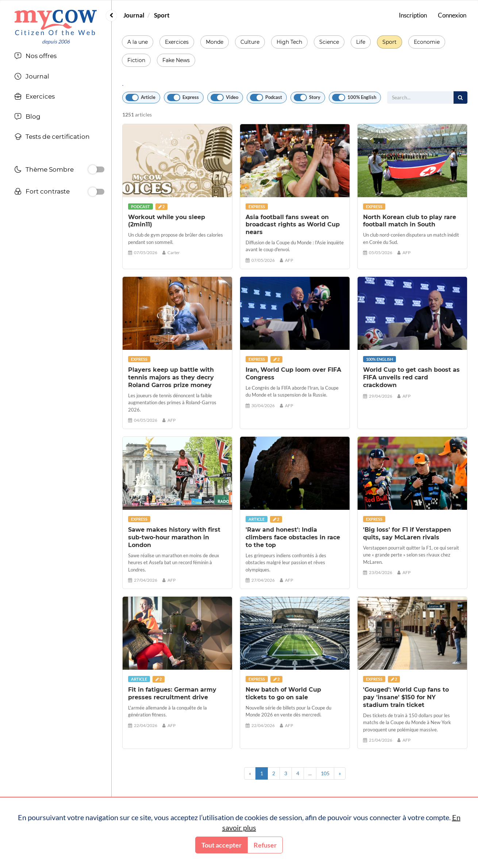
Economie (427, 42)
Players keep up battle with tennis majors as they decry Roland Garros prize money (171, 377)
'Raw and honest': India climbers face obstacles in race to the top (293, 537)
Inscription (413, 15)
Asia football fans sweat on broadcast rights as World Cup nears (293, 225)
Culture (250, 42)
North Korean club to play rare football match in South (410, 221)
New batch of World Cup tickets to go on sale (283, 693)
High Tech (289, 42)
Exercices (177, 42)
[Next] (340, 773)
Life (361, 42)
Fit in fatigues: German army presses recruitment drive (172, 693)
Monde (215, 42)
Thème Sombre (44, 170)
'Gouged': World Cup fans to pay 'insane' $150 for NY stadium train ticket (406, 697)
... (310, 773)
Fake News (176, 60)
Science (329, 42)
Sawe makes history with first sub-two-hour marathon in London (174, 537)
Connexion (452, 15)
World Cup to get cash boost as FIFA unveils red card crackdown (411, 377)
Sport (162, 15)
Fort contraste (42, 192)
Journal (134, 15)
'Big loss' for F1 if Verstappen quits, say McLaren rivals (407, 534)
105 (325, 773)
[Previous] (250, 773)
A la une (138, 42)
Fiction (136, 60)
